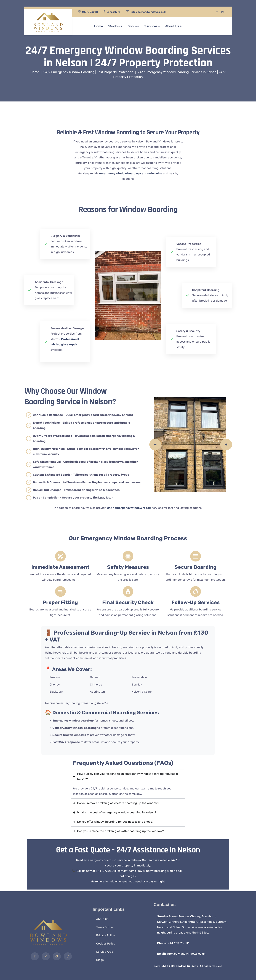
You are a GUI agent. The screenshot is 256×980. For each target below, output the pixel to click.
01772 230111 (90, 12)
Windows (115, 25)
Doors (132, 25)
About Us (172, 25)
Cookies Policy (106, 944)
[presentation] (155, 445)
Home (98, 25)
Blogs (100, 960)
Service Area (105, 952)
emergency (131, 173)
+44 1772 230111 (178, 943)
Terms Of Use (105, 927)
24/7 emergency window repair (129, 508)
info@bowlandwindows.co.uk (186, 954)
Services (151, 25)
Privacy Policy (106, 935)
